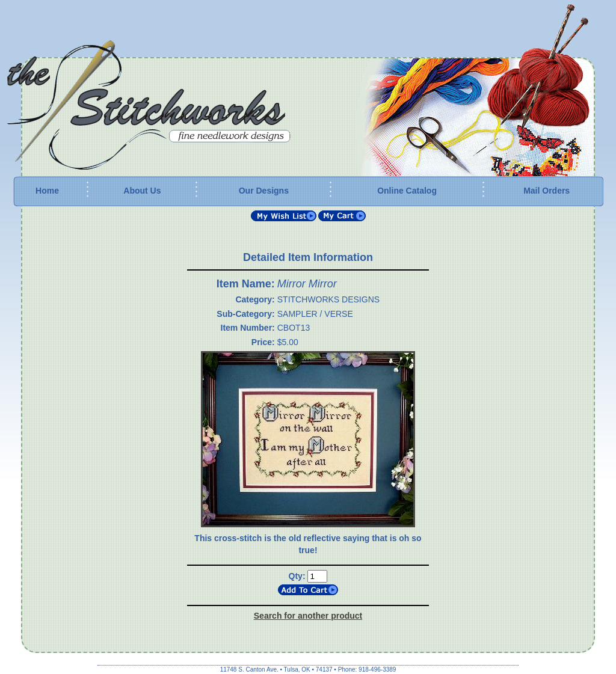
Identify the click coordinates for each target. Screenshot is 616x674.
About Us (142, 191)
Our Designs (264, 191)
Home (47, 191)
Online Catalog (407, 191)
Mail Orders (547, 191)
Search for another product (308, 616)
